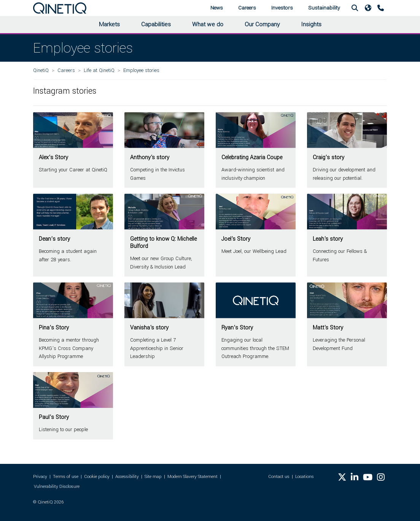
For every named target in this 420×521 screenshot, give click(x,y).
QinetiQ (41, 70)
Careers (247, 8)
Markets (109, 24)
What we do (208, 24)
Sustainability (324, 8)
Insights (311, 24)
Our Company (262, 24)
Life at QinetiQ (99, 70)
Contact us (279, 477)
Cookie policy (97, 477)
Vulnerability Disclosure (57, 487)
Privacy (40, 477)
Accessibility (127, 477)
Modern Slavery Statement (192, 477)
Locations (305, 477)
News (217, 8)
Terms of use (66, 477)
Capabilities (156, 24)
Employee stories (141, 70)
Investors (282, 8)
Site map (153, 477)
